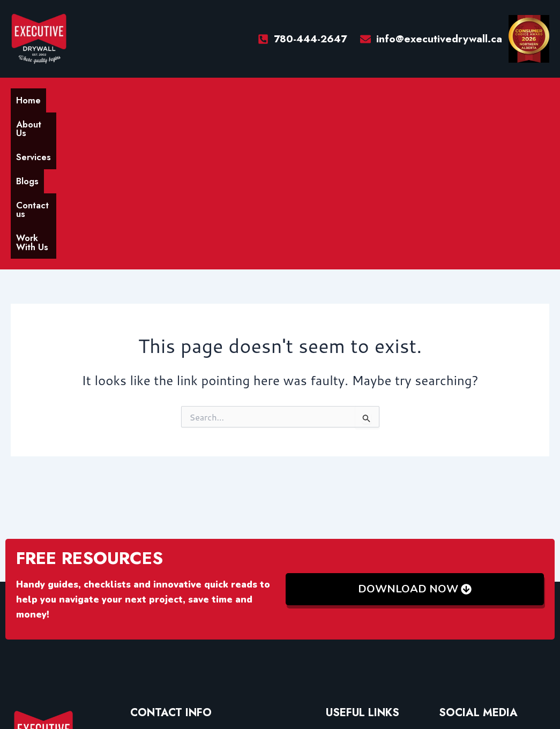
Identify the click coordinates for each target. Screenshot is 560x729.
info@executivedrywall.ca (184, 584)
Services (127, 99)
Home (30, 99)
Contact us (219, 99)
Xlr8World (378, 691)
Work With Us (287, 99)
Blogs (170, 99)
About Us (75, 99)
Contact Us (348, 642)
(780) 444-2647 (163, 603)
